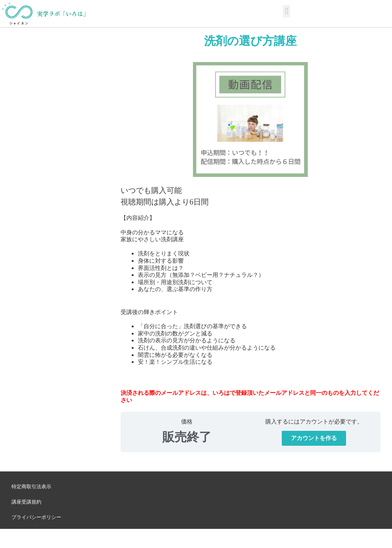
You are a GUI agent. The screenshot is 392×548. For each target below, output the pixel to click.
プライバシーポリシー (36, 517)
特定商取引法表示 (31, 487)
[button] (287, 11)
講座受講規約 (26, 502)
